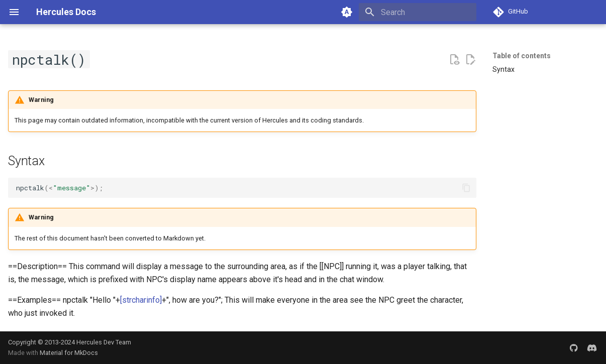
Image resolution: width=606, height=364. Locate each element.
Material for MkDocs (69, 353)
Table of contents (522, 56)
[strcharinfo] (141, 300)
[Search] (418, 12)
